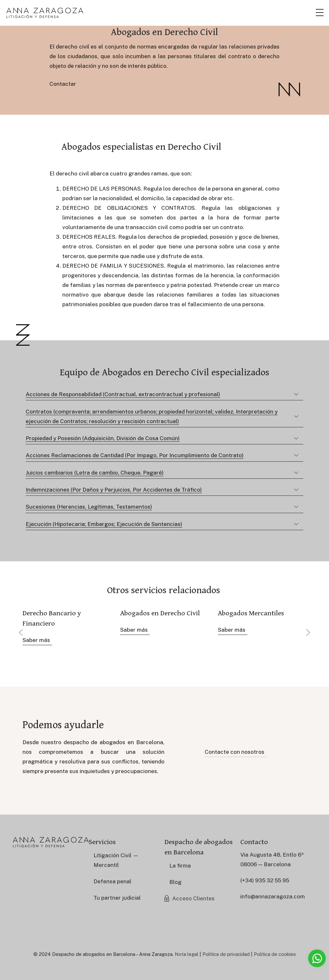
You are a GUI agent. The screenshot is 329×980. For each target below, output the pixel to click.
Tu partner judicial (117, 898)
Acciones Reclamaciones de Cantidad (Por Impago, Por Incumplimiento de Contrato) (135, 455)
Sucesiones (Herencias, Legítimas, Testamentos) (89, 507)
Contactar (63, 84)
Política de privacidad (226, 954)
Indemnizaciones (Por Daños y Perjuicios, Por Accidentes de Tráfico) (114, 490)
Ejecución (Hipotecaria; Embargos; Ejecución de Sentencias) (104, 524)
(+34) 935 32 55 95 (265, 880)
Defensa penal (112, 881)
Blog (175, 882)
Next (308, 632)
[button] (190, 898)
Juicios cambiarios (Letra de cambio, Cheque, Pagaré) (95, 473)
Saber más (36, 640)
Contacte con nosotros (235, 752)
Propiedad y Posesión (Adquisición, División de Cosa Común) (103, 438)
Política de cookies (275, 954)
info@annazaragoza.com (273, 896)
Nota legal (187, 954)
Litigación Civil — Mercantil (116, 860)
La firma (180, 866)
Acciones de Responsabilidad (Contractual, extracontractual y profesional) (123, 394)
